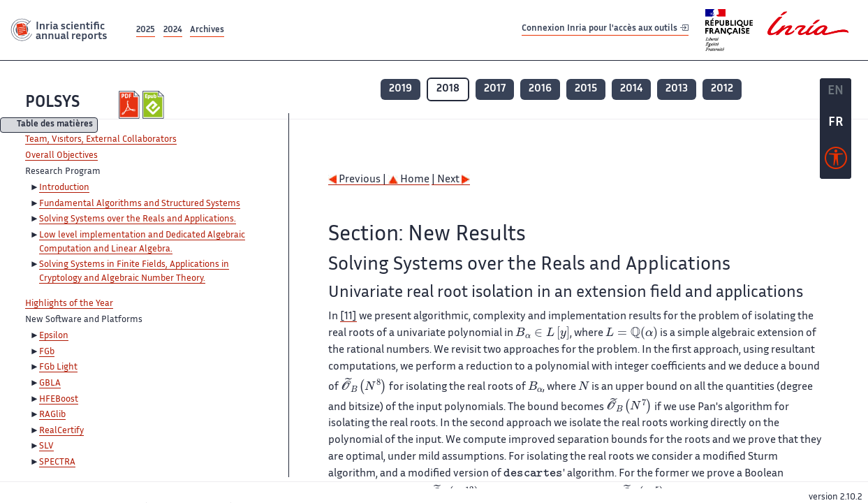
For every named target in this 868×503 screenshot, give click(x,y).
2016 (540, 89)
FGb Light (58, 367)
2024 (173, 30)
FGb (47, 352)
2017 (495, 89)
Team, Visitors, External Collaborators (101, 140)
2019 (400, 89)
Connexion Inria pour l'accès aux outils (605, 30)
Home (409, 180)
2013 (677, 89)
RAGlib (52, 415)
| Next (451, 180)
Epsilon (54, 336)
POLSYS (52, 103)
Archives (207, 30)
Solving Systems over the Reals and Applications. (138, 219)
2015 (586, 89)
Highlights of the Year (69, 304)
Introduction (64, 188)
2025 (146, 30)
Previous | (358, 180)
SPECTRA (57, 462)
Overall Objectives (61, 156)
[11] (348, 317)
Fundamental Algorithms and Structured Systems (140, 204)
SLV (46, 446)
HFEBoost (59, 400)
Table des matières (55, 125)
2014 (631, 89)
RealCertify (61, 431)
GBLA (50, 384)
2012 (722, 89)
